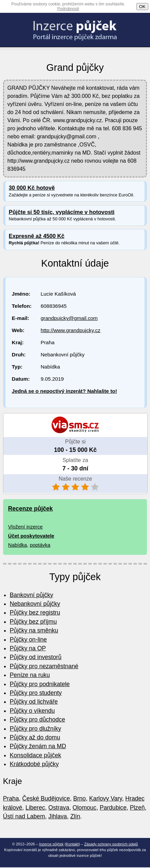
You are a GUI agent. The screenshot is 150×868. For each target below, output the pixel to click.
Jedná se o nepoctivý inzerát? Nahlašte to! (65, 391)
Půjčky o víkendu (32, 711)
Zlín (75, 816)
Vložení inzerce (25, 527)
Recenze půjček (30, 509)
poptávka (40, 545)
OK (142, 7)
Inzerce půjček (51, 844)
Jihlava (58, 816)
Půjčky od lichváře (34, 702)
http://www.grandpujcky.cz (70, 330)
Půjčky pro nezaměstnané (44, 666)
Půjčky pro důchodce (37, 720)
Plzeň (137, 808)
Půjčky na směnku (34, 630)
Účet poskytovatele (31, 536)
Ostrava (59, 808)
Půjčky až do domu (35, 737)
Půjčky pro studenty (36, 693)
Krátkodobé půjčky (34, 764)
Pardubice (113, 808)
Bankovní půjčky (31, 595)
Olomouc (84, 808)
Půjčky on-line (28, 640)
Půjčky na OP (28, 648)
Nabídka (18, 545)
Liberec (35, 808)
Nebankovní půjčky (35, 604)
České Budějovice (46, 798)
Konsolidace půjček (36, 755)
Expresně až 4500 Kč (37, 236)
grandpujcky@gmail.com (69, 318)
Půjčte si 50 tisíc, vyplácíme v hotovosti (62, 212)
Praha (11, 798)
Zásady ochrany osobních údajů (111, 844)
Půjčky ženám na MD (38, 746)
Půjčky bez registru (35, 613)
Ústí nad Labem (24, 816)
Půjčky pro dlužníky (36, 729)
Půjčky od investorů (36, 657)
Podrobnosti (68, 9)
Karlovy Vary (105, 798)
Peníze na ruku (30, 675)
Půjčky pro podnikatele (40, 684)
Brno (79, 798)
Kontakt (72, 844)
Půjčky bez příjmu (33, 622)
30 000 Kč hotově (32, 188)
